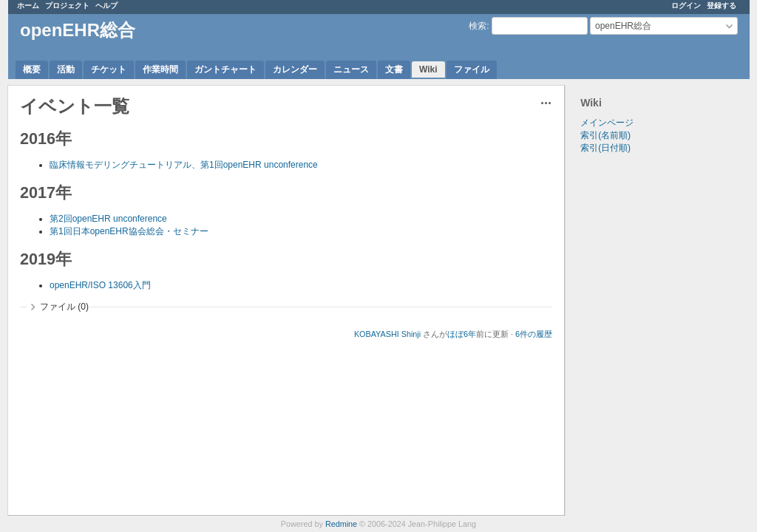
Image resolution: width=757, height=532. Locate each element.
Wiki (428, 69)
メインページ (607, 123)
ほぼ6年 (462, 334)
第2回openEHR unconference (108, 219)
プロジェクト (67, 6)
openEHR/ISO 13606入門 (100, 285)
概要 (32, 69)
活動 (66, 69)
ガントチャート (225, 69)
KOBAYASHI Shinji (387, 334)
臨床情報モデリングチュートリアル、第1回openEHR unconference (184, 165)
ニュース (351, 69)
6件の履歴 (534, 334)
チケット (109, 69)
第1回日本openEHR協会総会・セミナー (129, 231)
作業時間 (160, 69)
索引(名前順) (605, 135)
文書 (394, 69)
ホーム (28, 6)
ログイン (686, 6)
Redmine (341, 524)
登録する (722, 6)
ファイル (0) (64, 307)
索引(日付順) (605, 148)
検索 (478, 26)
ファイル (472, 69)
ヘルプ (106, 6)
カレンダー (295, 69)
